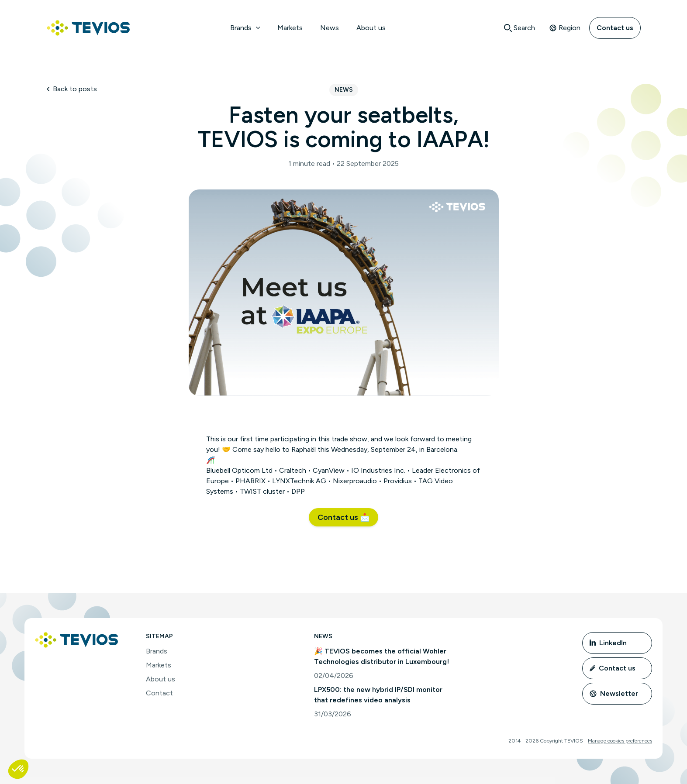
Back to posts (72, 89)
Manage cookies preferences (620, 741)
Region (565, 28)
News (330, 28)
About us (371, 28)
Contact (159, 693)
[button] (343, 517)
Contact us (615, 28)
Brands (245, 28)
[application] (256, 28)
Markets (290, 28)
